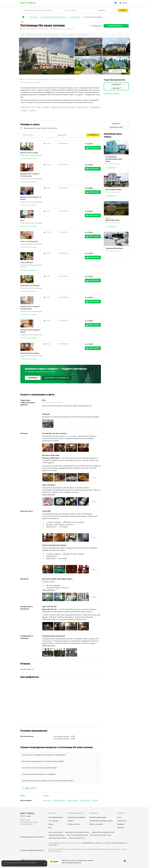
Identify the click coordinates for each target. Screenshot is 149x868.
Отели (23, 796)
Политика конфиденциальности (32, 850)
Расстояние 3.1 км (113, 164)
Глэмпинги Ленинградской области (103, 832)
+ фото (94, 477)
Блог (50, 828)
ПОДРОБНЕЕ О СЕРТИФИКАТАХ (57, 378)
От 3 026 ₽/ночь (111, 196)
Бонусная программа (75, 813)
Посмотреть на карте (112, 93)
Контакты (121, 828)
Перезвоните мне (116, 127)
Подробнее (6, 864)
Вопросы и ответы (83, 35)
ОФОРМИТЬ (33, 378)
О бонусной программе (76, 817)
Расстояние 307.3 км (113, 251)
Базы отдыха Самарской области (77, 835)
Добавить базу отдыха (98, 817)
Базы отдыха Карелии (56, 832)
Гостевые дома (85, 800)
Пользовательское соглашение (32, 837)
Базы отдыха (47, 800)
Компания (121, 813)
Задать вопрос (29, 788)
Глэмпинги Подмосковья (57, 835)
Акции (51, 824)
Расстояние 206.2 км (113, 192)
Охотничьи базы (73, 800)
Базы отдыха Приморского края (101, 835)
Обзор (22, 35)
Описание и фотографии (28, 158)
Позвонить (116, 124)
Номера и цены (31, 35)
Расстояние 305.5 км (113, 223)
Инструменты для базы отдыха (101, 821)
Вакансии (121, 824)
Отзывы (46, 35)
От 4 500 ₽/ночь (111, 167)
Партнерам (94, 813)
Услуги (40, 35)
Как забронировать (56, 817)
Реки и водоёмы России (77, 838)
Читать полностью (49, 495)
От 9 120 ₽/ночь (111, 226)
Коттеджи (95, 800)
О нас (119, 817)
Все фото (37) (117, 71)
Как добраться (55, 35)
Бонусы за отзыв (74, 824)
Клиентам (52, 813)
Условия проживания (68, 35)
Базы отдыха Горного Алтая (58, 838)
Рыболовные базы (59, 800)
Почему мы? (122, 821)
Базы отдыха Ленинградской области (77, 832)
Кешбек (71, 821)
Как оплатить (54, 821)
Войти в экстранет (96, 824)
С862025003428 (88, 843)
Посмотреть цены (115, 26)
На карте (46, 796)
